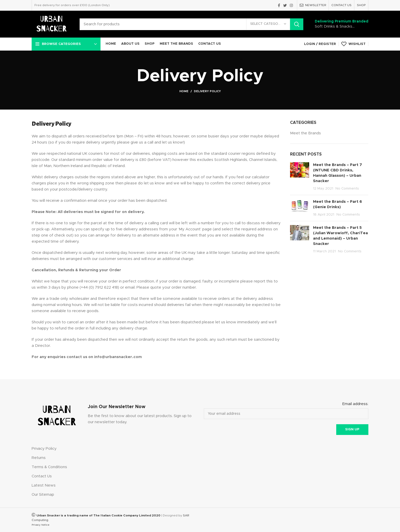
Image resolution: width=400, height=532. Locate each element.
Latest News (44, 485)
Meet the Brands (305, 133)
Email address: (355, 404)
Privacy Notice (41, 525)
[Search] (191, 24)
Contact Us (42, 476)
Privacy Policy (44, 449)
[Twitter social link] (285, 5)
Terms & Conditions (49, 467)
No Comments (347, 188)
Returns (39, 458)
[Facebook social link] (279, 5)
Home (184, 91)
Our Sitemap (43, 495)
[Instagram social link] (291, 5)
